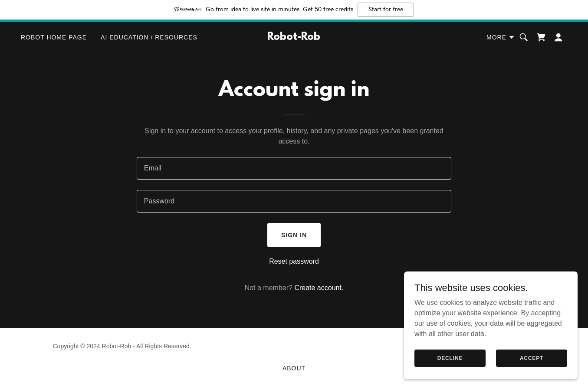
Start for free (386, 10)
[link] (294, 38)
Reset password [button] (294, 261)
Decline (450, 358)
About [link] (294, 368)
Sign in (294, 235)
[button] (501, 37)
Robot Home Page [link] (54, 37)
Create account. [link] (319, 288)
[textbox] (294, 168)
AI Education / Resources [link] (149, 37)
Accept (532, 358)
